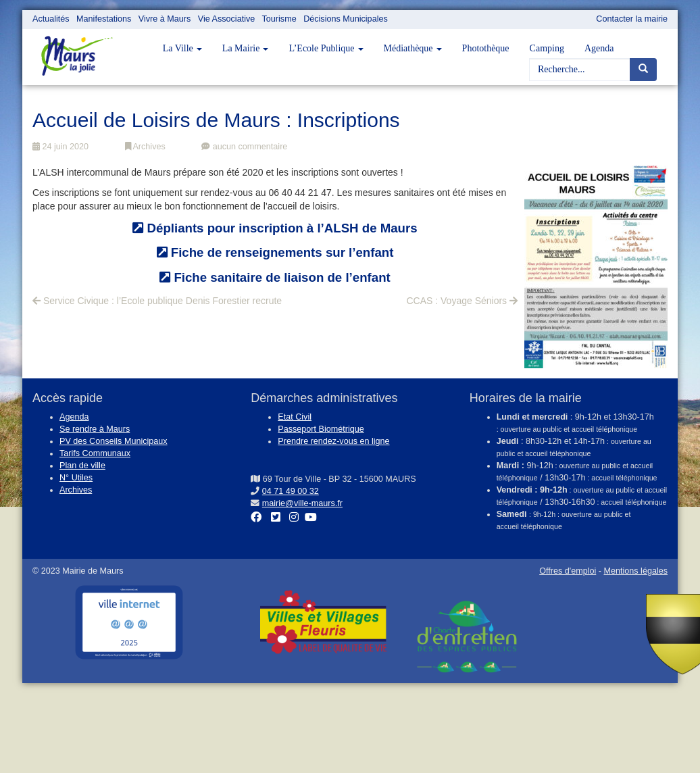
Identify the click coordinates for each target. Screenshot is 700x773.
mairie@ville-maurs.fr (302, 503)
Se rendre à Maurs (95, 429)
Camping (547, 48)
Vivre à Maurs (165, 19)
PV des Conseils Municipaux (114, 441)
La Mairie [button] (246, 48)
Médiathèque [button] (413, 48)
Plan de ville (82, 466)
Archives (145, 147)
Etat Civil (295, 417)
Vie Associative (226, 19)
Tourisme (279, 19)
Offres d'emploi (568, 571)
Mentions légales (635, 571)
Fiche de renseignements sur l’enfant (275, 252)
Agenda (599, 48)
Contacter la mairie (632, 19)
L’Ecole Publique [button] (326, 48)
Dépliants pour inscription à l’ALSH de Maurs (275, 228)
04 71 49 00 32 (291, 491)
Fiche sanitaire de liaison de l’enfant (275, 277)
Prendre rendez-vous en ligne (333, 441)
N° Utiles (76, 478)
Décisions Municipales (346, 19)
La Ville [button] (182, 48)
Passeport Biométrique (321, 429)
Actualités (51, 19)
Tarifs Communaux (95, 453)
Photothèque (486, 48)
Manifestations (104, 19)
